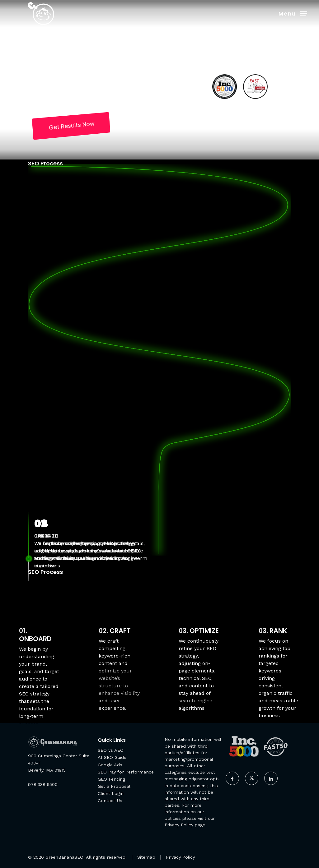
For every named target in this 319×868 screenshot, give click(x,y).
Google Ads (110, 765)
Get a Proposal (114, 786)
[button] (293, 13)
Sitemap (146, 857)
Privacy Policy (179, 825)
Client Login (111, 793)
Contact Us (110, 801)
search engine (195, 701)
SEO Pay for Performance (126, 772)
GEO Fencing (111, 779)
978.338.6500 (43, 784)
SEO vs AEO (111, 750)
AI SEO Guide (112, 757)
